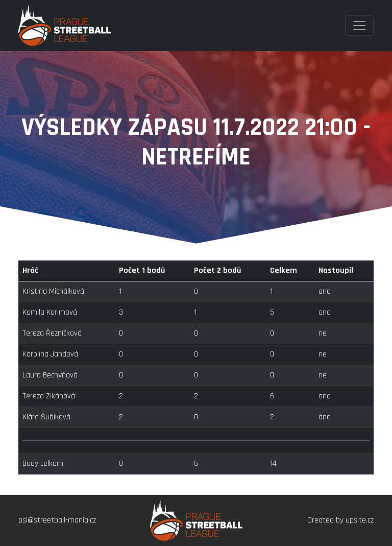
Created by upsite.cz (340, 520)
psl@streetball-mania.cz (57, 520)
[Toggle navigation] (359, 26)
